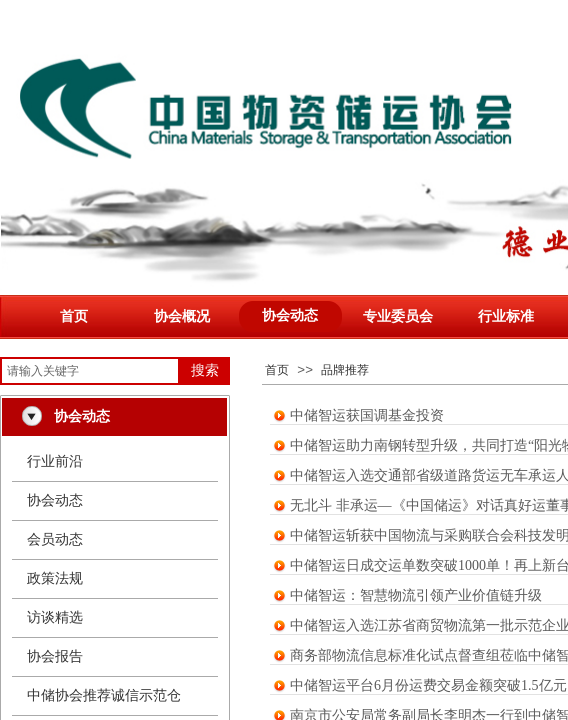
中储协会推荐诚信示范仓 (104, 695)
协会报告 (55, 656)
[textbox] (90, 371)
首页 (74, 316)
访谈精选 (55, 617)
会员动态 (55, 539)
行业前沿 (55, 461)
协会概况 (182, 316)
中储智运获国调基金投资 (367, 415)
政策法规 (55, 578)
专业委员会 (398, 316)
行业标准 (506, 316)
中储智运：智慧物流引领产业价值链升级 (416, 595)
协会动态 (290, 315)
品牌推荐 (345, 370)
